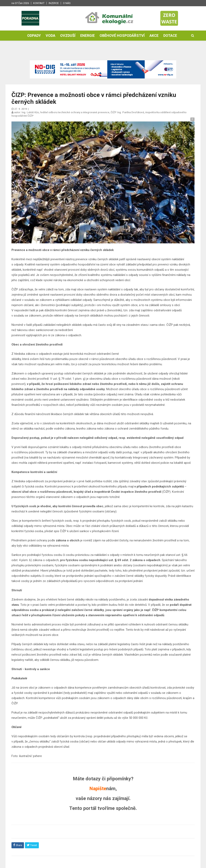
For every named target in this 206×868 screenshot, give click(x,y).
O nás (67, 3)
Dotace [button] (170, 35)
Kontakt (39, 3)
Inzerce (54, 3)
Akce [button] (154, 35)
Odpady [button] (34, 35)
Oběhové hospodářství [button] (122, 35)
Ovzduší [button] (68, 35)
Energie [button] (88, 35)
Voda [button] (50, 35)
